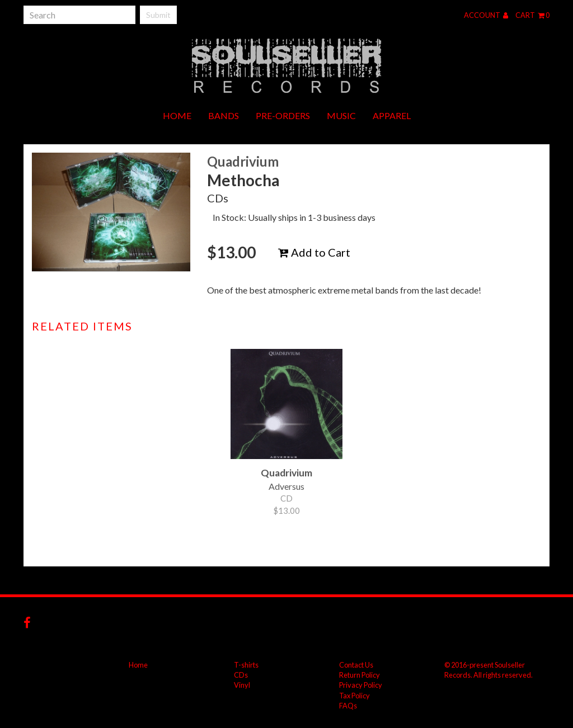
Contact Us (356, 665)
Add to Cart (314, 252)
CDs (241, 675)
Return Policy (360, 675)
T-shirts (246, 665)
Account (486, 15)
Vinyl (242, 685)
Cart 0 (532, 15)
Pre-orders (283, 115)
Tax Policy (354, 696)
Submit (158, 15)
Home (177, 115)
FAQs (348, 706)
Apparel (392, 115)
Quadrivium (243, 161)
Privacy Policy (361, 685)
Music (341, 115)
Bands (224, 115)
